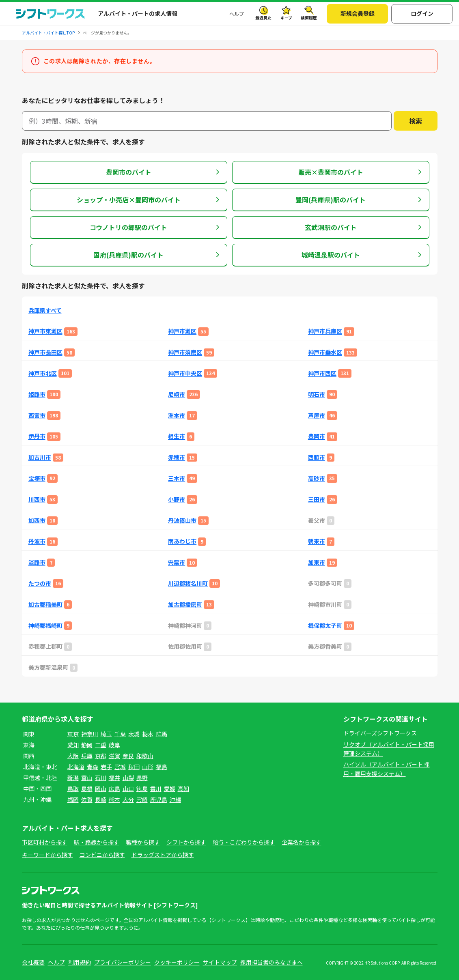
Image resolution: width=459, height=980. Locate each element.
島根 (87, 789)
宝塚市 (37, 478)
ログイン (422, 13)
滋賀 (114, 756)
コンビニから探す (102, 855)
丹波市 (37, 541)
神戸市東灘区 (45, 331)
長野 (142, 778)
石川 (101, 778)
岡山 (101, 789)
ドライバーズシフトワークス (380, 733)
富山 (87, 778)
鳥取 (73, 789)
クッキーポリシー (177, 962)
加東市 (317, 562)
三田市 (317, 500)
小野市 (177, 500)
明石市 (317, 394)
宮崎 (142, 799)
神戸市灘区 (182, 331)
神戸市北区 (43, 373)
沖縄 (175, 799)
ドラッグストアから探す (163, 855)
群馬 (162, 734)
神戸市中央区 (185, 373)
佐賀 (87, 799)
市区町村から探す (45, 842)
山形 (148, 767)
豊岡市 (317, 436)
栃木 (148, 734)
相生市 (177, 436)
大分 (128, 799)
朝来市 (317, 541)
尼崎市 (177, 394)
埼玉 (106, 734)
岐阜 (114, 745)
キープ (286, 18)
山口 (128, 789)
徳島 (142, 789)
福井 (114, 778)
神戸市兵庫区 (325, 331)
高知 (183, 789)
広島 (114, 789)
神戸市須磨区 (185, 352)
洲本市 (177, 416)
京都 (101, 756)
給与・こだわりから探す (244, 842)
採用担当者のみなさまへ (272, 962)
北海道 (76, 767)
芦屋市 (317, 416)
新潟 (73, 778)
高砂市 (317, 478)
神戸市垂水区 (325, 352)
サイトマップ (220, 962)
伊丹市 (37, 436)
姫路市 (37, 394)
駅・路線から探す (97, 842)
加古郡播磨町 (185, 605)
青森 (93, 767)
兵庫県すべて (45, 311)
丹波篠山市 (182, 521)
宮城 (120, 767)
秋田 (134, 767)
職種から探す (143, 842)
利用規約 (80, 962)
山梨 (128, 778)
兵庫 (87, 756)
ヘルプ (237, 14)
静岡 (87, 745)
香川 (156, 789)
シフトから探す (186, 842)
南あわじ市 (182, 541)
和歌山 (145, 756)
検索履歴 (309, 18)
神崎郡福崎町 (45, 626)
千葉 (120, 734)
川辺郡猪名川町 (188, 583)
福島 (162, 767)
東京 (73, 734)
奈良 (128, 756)
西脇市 (317, 457)
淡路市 (37, 562)
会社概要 (33, 962)
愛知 (73, 745)
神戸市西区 (322, 373)
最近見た (263, 18)
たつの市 (40, 583)
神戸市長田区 (45, 352)
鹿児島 (159, 799)
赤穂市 (177, 457)
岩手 (106, 767)
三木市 (177, 478)
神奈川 (90, 734)
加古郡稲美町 (45, 605)
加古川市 (40, 457)
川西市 (37, 500)
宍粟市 (177, 562)
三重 (101, 745)
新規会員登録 (358, 13)
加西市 (37, 521)
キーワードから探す (47, 855)
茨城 (134, 734)
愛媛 (170, 789)
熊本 (114, 799)
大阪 (73, 756)
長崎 (101, 799)
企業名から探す (302, 842)
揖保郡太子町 (325, 626)
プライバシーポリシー (123, 962)
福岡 (73, 799)
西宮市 (37, 416)
